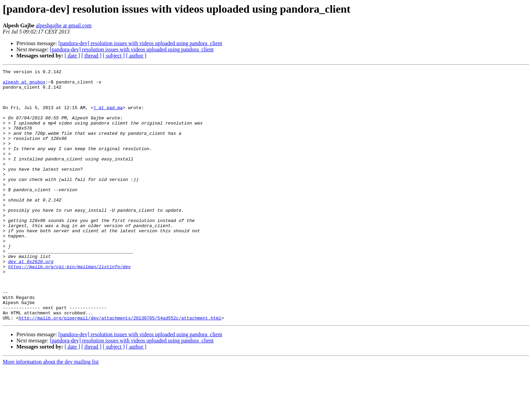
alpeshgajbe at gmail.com (64, 25)
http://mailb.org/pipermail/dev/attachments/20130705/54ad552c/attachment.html (120, 368)
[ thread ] (91, 56)
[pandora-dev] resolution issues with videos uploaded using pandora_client (140, 43)
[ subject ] (114, 56)
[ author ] (136, 56)
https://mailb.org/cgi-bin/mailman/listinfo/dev (70, 306)
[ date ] (72, 56)
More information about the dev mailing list (51, 412)
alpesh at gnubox (24, 85)
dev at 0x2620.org (31, 300)
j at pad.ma (108, 116)
